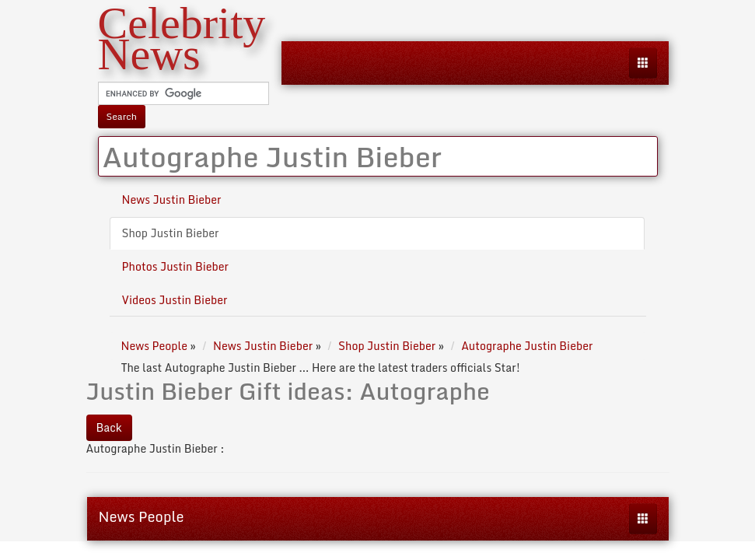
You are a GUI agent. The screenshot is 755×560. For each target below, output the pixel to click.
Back (109, 427)
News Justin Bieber (172, 199)
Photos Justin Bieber (176, 266)
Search (122, 116)
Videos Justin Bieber (175, 300)
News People (142, 516)
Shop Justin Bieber (171, 233)
